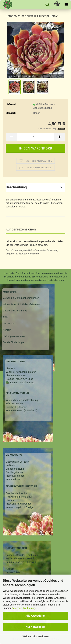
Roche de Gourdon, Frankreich (22, 555)
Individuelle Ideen (15, 476)
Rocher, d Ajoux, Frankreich (20, 558)
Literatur (10, 500)
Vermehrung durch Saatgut (20, 507)
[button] (11, 137)
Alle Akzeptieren (35, 616)
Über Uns (11, 369)
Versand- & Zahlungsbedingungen (21, 298)
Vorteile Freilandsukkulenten (21, 372)
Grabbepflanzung (15, 469)
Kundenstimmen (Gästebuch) (21, 410)
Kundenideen (13, 479)
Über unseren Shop (16, 376)
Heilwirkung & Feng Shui (19, 497)
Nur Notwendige (35, 627)
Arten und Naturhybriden (19, 504)
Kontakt (7, 330)
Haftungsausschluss (14, 336)
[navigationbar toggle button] (66, 5)
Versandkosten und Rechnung (22, 400)
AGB (5, 317)
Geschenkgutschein (16, 407)
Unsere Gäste (13, 572)
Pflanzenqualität (14, 403)
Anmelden (33, 254)
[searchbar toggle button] (47, 5)
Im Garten (11, 465)
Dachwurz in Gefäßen (17, 462)
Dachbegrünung (14, 472)
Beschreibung (16, 187)
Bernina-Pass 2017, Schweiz (21, 562)
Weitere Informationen (36, 636)
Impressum (9, 323)
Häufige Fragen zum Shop (19, 379)
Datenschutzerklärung (23, 608)
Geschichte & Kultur (16, 493)
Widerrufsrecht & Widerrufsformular (22, 304)
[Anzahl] (35, 137)
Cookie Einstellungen (14, 342)
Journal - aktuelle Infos (21, 382)
